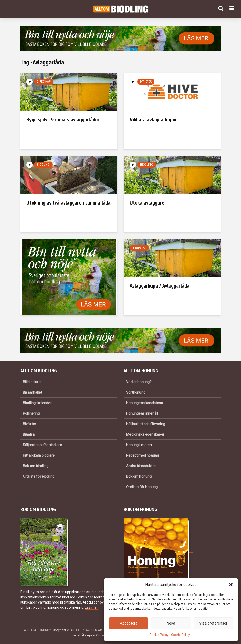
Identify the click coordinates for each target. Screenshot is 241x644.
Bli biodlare (32, 382)
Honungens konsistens (144, 403)
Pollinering (31, 413)
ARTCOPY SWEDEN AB (86, 630)
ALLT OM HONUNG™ (38, 630)
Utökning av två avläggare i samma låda (68, 202)
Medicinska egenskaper (145, 434)
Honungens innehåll (142, 413)
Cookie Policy (159, 635)
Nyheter (146, 82)
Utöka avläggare (147, 202)
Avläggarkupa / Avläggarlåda (160, 285)
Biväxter (29, 424)
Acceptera (129, 623)
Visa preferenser (213, 623)
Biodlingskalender (37, 403)
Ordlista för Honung (142, 487)
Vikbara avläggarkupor (153, 119)
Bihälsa (29, 434)
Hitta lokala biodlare (39, 455)
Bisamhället (32, 392)
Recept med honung (143, 455)
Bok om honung (139, 476)
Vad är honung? (139, 382)
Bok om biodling (36, 466)
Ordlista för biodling (39, 476)
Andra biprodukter (141, 466)
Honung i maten (139, 445)
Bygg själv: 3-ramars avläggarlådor (63, 119)
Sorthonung (136, 392)
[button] (231, 585)
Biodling (43, 165)
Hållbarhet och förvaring (146, 424)
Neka (171, 623)
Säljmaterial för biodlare (42, 445)
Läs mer (91, 607)
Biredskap (44, 82)
